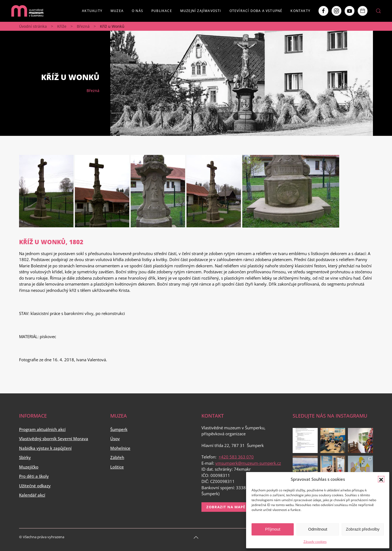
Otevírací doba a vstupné (256, 11)
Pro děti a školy (34, 476)
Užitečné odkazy (35, 486)
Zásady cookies (315, 542)
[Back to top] (196, 537)
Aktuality (92, 11)
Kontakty (300, 11)
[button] (381, 479)
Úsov (115, 439)
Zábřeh (117, 457)
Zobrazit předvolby (363, 529)
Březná (83, 26)
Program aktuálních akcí (42, 429)
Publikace (162, 11)
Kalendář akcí (32, 495)
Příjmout (273, 529)
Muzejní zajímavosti (201, 11)
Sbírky (25, 457)
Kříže (62, 26)
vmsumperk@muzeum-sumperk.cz (248, 463)
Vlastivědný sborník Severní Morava (54, 439)
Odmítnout (318, 529)
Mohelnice (120, 448)
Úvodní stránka (33, 26)
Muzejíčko (29, 467)
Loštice (117, 467)
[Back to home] (27, 11)
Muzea (117, 11)
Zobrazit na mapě (226, 507)
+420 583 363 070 (236, 457)
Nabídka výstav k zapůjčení (45, 448)
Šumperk (119, 429)
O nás (137, 11)
